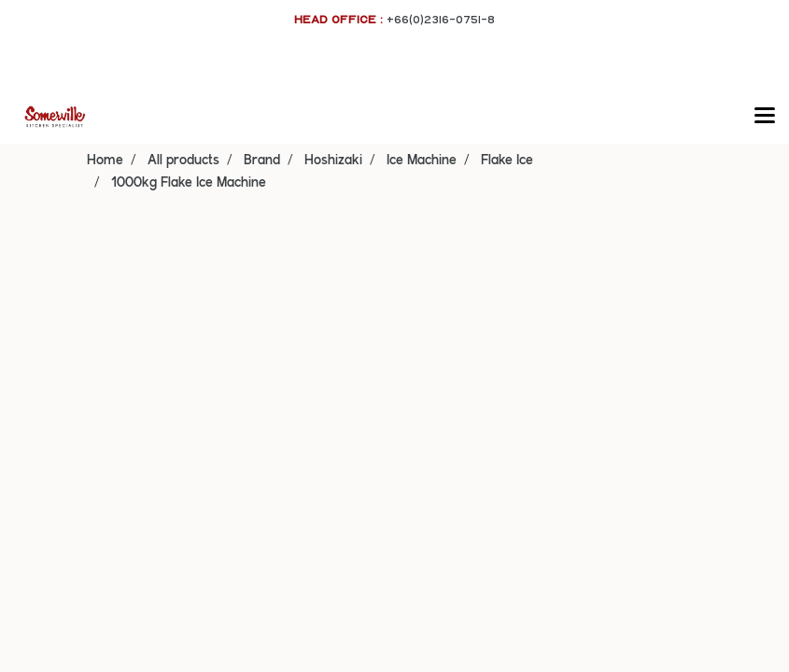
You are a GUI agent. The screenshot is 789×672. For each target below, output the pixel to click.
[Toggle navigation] (765, 117)
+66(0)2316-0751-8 (441, 19)
